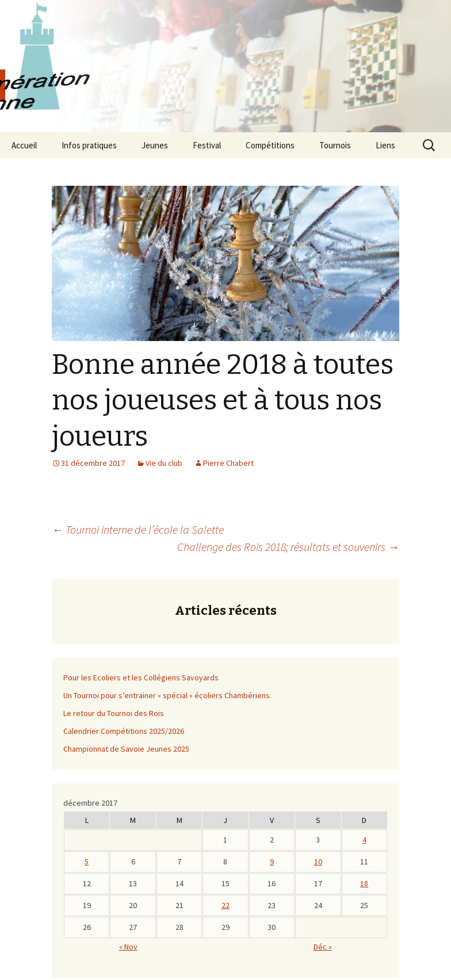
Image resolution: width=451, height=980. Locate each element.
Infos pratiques (89, 145)
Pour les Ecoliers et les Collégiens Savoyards (141, 677)
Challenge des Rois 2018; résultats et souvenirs (288, 547)
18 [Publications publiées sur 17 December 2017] (364, 883)
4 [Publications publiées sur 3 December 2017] (364, 840)
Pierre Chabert (228, 463)
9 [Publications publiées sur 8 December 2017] (272, 862)
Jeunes (155, 145)
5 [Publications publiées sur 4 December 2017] (87, 862)
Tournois (335, 145)
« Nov (128, 947)
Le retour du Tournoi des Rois (114, 713)
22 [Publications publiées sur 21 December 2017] (225, 905)
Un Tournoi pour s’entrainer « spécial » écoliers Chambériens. (167, 695)
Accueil (24, 145)
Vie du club (164, 463)
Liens (385, 145)
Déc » (323, 947)
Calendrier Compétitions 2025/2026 (124, 731)
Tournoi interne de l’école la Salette (138, 529)
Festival (207, 145)
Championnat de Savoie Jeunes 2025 (126, 749)
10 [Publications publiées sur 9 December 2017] (318, 862)
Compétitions (270, 145)
